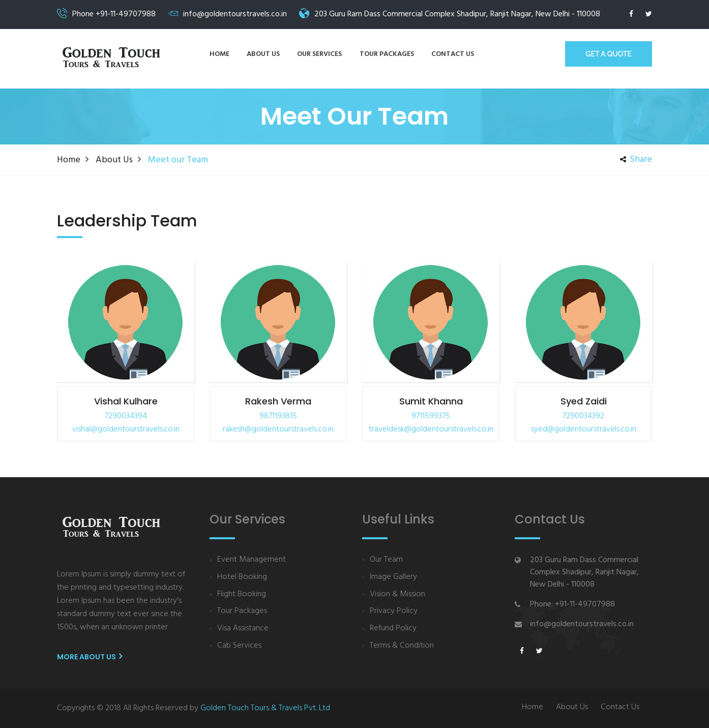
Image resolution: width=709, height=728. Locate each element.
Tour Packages (387, 54)
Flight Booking (242, 594)
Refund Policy (393, 629)
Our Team (386, 560)
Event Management (252, 560)
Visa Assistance (243, 629)
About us (263, 54)
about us (114, 160)
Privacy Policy (394, 611)
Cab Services (239, 646)
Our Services (319, 54)
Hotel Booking (242, 577)
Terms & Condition (402, 646)
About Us (572, 707)
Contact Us (620, 707)
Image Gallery (393, 577)
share (636, 160)
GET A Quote (609, 54)
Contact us (453, 54)
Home (219, 54)
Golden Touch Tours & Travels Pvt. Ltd (265, 708)
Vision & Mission (397, 594)
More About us (90, 657)
